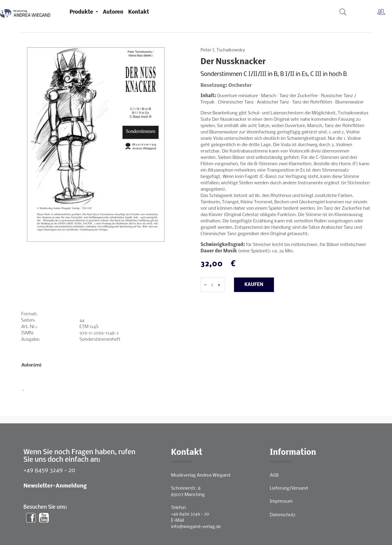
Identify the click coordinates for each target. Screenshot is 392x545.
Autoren (113, 12)
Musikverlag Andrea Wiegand (201, 475)
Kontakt (138, 12)
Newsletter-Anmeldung (55, 486)
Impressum (281, 501)
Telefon (178, 508)
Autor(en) (31, 365)
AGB (274, 475)
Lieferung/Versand (289, 488)
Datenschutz (283, 515)
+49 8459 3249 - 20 (49, 470)
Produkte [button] (82, 12)
